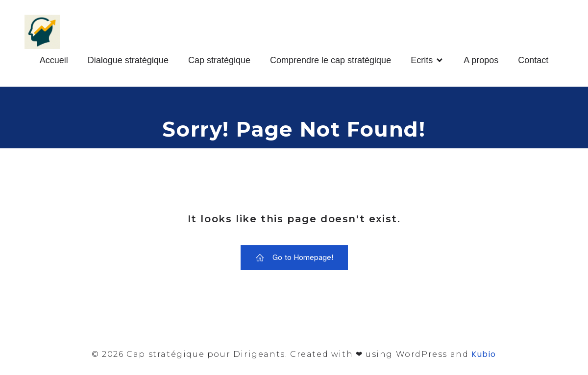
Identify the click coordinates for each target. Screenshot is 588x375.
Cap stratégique (219, 60)
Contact (533, 60)
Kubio (484, 354)
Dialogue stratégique (128, 60)
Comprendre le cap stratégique (331, 60)
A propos (481, 60)
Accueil (54, 60)
